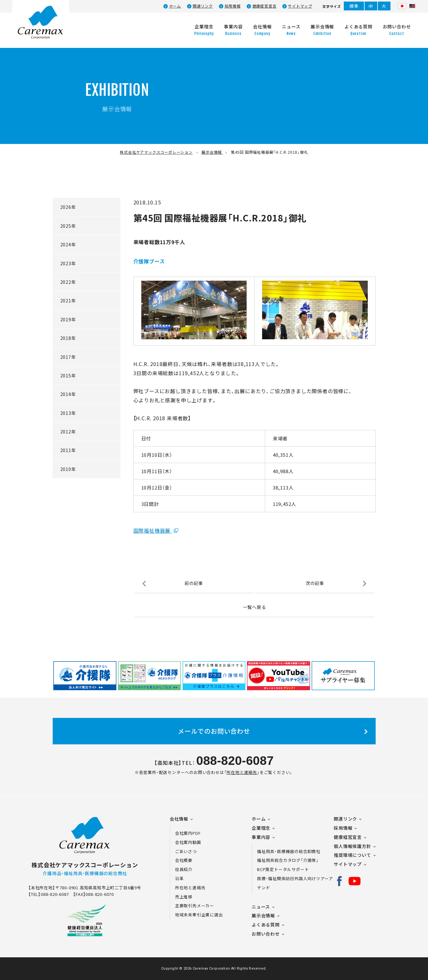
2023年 (68, 263)
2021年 (68, 301)
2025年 (68, 226)
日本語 (402, 6)
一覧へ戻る (255, 607)
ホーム (175, 6)
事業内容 (261, 837)
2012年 (68, 432)
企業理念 (261, 828)
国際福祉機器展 (153, 530)
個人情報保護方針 (352, 846)
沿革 (179, 878)
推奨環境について (352, 855)
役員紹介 (184, 869)
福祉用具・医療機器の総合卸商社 (289, 851)
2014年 (68, 394)
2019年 (68, 319)
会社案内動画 (188, 842)
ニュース (261, 907)
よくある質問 (266, 925)
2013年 (68, 413)
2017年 (68, 357)
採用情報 (233, 6)
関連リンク (203, 6)
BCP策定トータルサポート (283, 869)
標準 (354, 6)
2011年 (68, 450)
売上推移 (184, 897)
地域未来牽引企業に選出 (199, 915)
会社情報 (179, 819)
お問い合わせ (266, 934)
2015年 (68, 375)
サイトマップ (300, 6)
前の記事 (194, 583)
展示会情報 (263, 915)
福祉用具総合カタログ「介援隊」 (288, 860)
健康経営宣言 (264, 6)
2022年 (68, 282)
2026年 (68, 207)
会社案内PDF (192, 833)
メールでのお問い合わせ (214, 731)
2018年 (68, 338)
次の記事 (315, 583)
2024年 (68, 244)
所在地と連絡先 (242, 772)
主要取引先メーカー (195, 905)
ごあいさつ (186, 851)
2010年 (68, 469)
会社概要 (184, 860)
